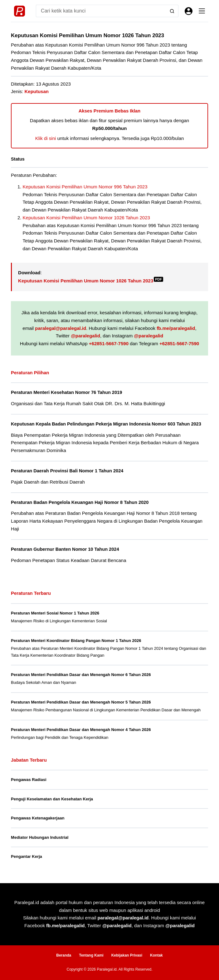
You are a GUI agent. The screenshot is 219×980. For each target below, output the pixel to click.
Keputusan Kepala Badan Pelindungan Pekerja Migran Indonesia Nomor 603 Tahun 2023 (106, 424)
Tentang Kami (91, 955)
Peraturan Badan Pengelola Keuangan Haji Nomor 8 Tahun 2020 (80, 502)
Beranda (64, 955)
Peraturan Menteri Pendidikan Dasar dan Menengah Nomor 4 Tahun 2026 (81, 730)
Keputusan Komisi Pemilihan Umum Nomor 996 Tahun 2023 (85, 187)
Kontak (156, 955)
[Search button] (172, 11)
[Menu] (202, 11)
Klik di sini (46, 138)
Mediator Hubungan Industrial (40, 837)
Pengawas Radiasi (29, 780)
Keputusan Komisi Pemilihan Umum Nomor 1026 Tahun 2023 (86, 218)
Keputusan (36, 91)
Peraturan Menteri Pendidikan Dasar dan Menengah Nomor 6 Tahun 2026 (81, 675)
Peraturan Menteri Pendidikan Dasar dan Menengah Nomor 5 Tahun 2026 (81, 702)
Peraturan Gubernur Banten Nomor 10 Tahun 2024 (65, 549)
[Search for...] (101, 11)
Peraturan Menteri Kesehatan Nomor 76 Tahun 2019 (66, 392)
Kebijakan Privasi (127, 955)
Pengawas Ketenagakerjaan (38, 818)
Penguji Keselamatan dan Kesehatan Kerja (52, 799)
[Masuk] (189, 11)
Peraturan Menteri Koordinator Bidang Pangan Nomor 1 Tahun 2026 (76, 641)
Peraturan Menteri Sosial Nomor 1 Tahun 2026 (55, 613)
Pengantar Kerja (27, 856)
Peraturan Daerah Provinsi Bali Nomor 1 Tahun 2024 (67, 471)
